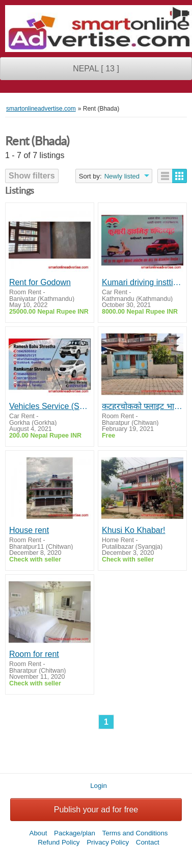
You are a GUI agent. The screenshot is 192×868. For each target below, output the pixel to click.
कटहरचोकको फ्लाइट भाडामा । (142, 406)
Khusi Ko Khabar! (134, 530)
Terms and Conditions (135, 833)
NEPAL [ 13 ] (96, 69)
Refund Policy (59, 842)
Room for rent (34, 654)
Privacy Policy (108, 842)
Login (99, 786)
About (38, 833)
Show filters (32, 176)
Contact (148, 842)
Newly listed (122, 176)
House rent (29, 530)
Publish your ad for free (96, 810)
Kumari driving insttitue (142, 282)
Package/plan (75, 833)
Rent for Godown (40, 282)
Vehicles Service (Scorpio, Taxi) (50, 406)
